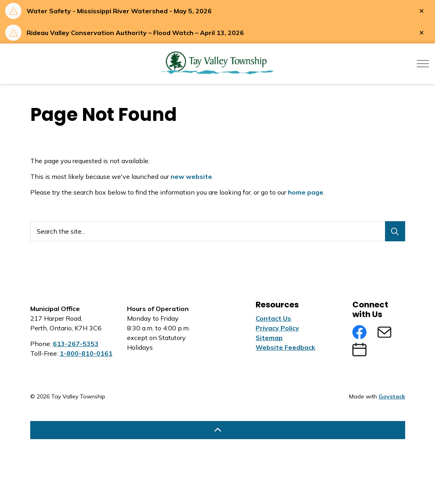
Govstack (392, 396)
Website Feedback (285, 347)
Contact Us (273, 318)
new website (191, 176)
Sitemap (269, 338)
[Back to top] (218, 430)
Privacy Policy (277, 328)
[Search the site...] (218, 231)
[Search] (395, 231)
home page (306, 192)
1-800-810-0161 (86, 353)
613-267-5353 (76, 344)
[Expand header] (423, 64)
